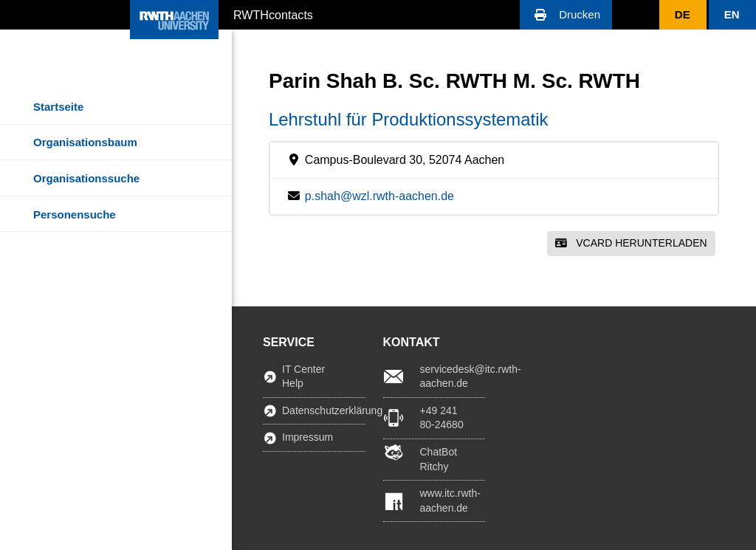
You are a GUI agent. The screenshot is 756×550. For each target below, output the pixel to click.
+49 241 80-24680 (442, 418)
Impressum (307, 437)
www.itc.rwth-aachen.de (450, 501)
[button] (566, 15)
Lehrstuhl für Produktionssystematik (408, 119)
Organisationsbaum (85, 142)
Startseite (58, 107)
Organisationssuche (86, 178)
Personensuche (75, 214)
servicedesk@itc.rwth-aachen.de (453, 377)
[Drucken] (566, 15)
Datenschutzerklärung (324, 410)
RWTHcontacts (273, 14)
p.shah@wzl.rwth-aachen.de (379, 196)
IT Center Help (303, 377)
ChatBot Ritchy (439, 459)
